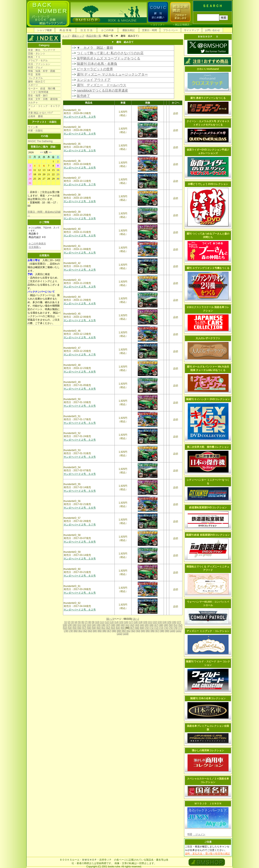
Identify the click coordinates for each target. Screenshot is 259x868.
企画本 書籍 (35, 116)
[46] (152, 625)
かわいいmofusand (208, 69)
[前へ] (109, 619)
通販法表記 (128, 30)
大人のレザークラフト (208, 338)
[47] (156, 625)
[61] (103, 628)
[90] (124, 631)
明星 (190, 834)
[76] (175, 628)
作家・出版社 (35, 131)
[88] (114, 631)
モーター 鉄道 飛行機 (42, 89)
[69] (142, 628)
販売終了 (83, 96)
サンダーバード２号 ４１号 (80, 253)
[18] (136, 622)
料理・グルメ (35, 68)
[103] (126, 634)
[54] (70, 628)
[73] (161, 628)
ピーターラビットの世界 (95, 69)
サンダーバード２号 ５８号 (80, 542)
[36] (103, 625)
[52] (180, 625)
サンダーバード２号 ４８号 (80, 372)
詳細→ (54, 147)
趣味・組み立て (37, 82)
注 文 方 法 (86, 30)
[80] (76, 631)
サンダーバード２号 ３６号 (80, 168)
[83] (90, 631)
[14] (116, 622)
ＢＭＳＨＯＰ (89, 860)
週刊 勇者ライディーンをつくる (208, 98)
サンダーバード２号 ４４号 (80, 303)
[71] (152, 628)
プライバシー (170, 30)
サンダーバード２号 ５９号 (80, 559)
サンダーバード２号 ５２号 (80, 440)
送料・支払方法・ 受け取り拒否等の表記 (207, 854)
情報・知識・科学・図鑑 (42, 71)
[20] (145, 622)
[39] (118, 625)
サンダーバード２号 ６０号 (80, 576)
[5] (79, 622)
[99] (167, 631)
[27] (179, 622)
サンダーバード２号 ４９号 (80, 389)
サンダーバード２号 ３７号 (80, 184)
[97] (157, 631)
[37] (108, 625)
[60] (99, 628)
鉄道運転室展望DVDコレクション (208, 507)
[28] (65, 625)
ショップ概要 (44, 30)
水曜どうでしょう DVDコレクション (208, 184)
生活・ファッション (39, 64)
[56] (79, 628)
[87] (109, 631)
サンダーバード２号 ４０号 (80, 236)
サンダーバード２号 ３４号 (80, 134)
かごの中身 (107, 30)
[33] (89, 625)
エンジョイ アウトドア (94, 80)
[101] (179, 631)
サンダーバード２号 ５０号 (80, 406)
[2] (69, 622)
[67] (132, 628)
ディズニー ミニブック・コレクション (208, 631)
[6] (83, 622)
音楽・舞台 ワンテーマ (42, 50)
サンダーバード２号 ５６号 (80, 508)
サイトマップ (191, 30)
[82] (85, 631)
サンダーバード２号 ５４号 (80, 474)
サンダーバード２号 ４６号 (80, 337)
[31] (79, 625)
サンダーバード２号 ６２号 (80, 610)
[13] (112, 622)
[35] (99, 625)
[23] (160, 622)
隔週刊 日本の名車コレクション (208, 698)
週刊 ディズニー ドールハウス (101, 85)
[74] (166, 628)
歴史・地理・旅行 (38, 96)
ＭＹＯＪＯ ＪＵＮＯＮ (208, 804)
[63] (113, 628)
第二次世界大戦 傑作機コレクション (208, 447)
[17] (131, 622)
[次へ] (136, 619)
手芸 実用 (34, 75)
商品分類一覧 (94, 36)
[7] (86, 622)
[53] (65, 628)
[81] (80, 631)
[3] (72, 622)
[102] (120, 634)
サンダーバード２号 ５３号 (80, 457)
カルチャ (33, 103)
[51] (175, 625)
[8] (90, 622)
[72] (156, 628)
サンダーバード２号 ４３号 (80, 287)
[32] (84, 625)
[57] (84, 628)
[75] (171, 628)
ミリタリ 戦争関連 (38, 92)
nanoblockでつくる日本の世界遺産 (102, 90)
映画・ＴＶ (34, 57)
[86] (104, 631)
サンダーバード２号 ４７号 (80, 355)
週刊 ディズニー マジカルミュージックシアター (112, 74)
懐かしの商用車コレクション (208, 750)
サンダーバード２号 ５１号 (80, 423)
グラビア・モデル (38, 61)
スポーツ (33, 85)
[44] (142, 625)
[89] (119, 631)
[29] (70, 625)
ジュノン (199, 834)
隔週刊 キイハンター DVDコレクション (208, 399)
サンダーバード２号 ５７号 (80, 525)
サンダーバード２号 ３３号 (80, 117)
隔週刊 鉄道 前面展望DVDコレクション (208, 535)
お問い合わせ (212, 30)
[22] (155, 622)
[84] (95, 631)
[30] (75, 625)
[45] (147, 625)
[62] (108, 628)
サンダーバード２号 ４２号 (80, 270)
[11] (102, 622)
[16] (126, 622)
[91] (128, 631)
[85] (100, 631)
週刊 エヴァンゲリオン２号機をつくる (208, 268)
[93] (138, 631)
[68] (137, 628)
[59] (94, 628)
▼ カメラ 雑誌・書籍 (95, 48)
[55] (75, 628)
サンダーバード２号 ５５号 (80, 491)
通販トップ (78, 36)
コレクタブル (35, 78)
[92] (133, 631)
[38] (113, 625)
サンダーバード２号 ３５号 (80, 150)
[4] (76, 622)
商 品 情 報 (65, 30)
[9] (93, 622)
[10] (97, 622)
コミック (157, 25)
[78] (66, 631)
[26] (174, 622)
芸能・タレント (37, 54)
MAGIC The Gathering (40, 141)
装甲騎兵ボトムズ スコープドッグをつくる (108, 58)
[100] (172, 631)
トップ (66, 36)
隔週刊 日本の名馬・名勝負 (97, 64)
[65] (123, 628)
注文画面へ (35, 247)
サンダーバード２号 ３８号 (80, 201)
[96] (153, 631)
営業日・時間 (149, 30)
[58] (89, 628)
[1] (66, 622)
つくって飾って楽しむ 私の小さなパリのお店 (110, 53)
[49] (166, 625)
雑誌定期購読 (182, 25)
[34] (94, 625)
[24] (164, 622)
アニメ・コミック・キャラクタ (44, 108)
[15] (121, 622)
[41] (127, 625)
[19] (140, 622)
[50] (171, 625)
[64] (118, 628)
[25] (169, 622)
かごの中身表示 (37, 244)
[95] (148, 631)
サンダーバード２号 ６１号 (80, 593)
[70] (147, 628)
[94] (143, 631)
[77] (180, 628)
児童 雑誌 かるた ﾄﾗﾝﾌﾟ (41, 113)
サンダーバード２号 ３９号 (80, 218)
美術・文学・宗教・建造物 (43, 99)
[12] (107, 622)
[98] (162, 631)
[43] (137, 625)
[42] (132, 625)
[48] (161, 625)
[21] (150, 622)
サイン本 (33, 127)
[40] (122, 625)
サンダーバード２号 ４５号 (80, 320)
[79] (71, 631)
